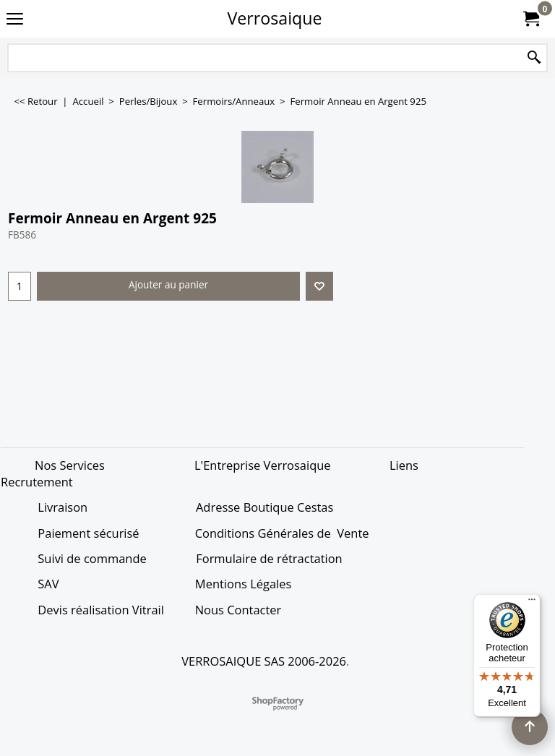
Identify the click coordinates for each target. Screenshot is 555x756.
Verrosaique (275, 18)
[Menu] (532, 603)
